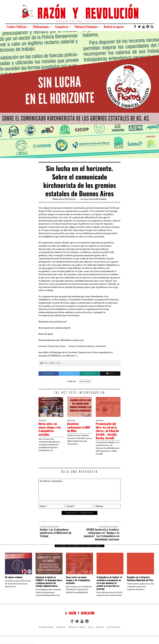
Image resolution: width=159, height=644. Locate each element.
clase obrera (85, 381)
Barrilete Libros (77, 631)
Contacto (61, 631)
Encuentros (62, 27)
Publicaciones (41, 27)
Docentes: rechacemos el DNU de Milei (77, 427)
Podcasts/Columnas (86, 27)
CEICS (91, 631)
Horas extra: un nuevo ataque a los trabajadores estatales (51, 429)
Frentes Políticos (17, 27)
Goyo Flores (89, 199)
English (100, 631)
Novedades (101, 199)
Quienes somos (46, 631)
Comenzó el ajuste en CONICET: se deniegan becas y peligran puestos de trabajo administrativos (49, 585)
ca (77, 356)
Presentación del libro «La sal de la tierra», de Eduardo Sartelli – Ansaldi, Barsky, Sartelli (108, 432)
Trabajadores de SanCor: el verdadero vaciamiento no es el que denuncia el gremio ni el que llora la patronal (109, 587)
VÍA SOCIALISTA (113, 631)
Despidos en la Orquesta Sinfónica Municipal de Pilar (140, 582)
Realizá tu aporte (114, 27)
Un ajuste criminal (14, 581)
